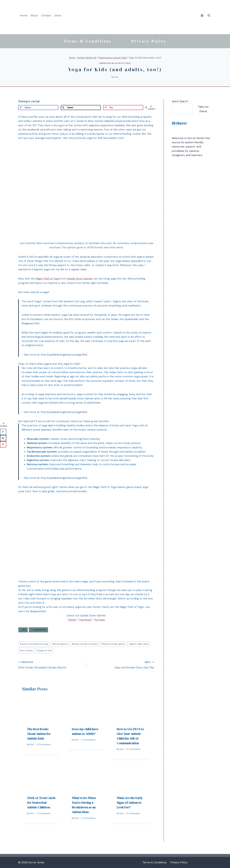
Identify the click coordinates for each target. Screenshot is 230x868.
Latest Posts (40, 630)
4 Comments (133, 813)
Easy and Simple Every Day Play (121, 665)
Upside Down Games (80, 279)
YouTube (100, 620)
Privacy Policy (149, 41)
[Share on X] (81, 108)
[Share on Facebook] (38, 108)
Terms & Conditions (88, 41)
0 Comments (44, 744)
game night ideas (139, 644)
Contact (46, 15)
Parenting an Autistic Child (115, 63)
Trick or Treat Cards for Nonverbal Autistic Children (41, 803)
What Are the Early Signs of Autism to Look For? (130, 803)
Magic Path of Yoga (48, 279)
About (34, 15)
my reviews (26, 651)
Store (58, 15)
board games (60, 644)
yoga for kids (44, 651)
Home (24, 15)
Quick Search (180, 101)
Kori (116, 77)
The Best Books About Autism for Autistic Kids (39, 734)
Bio (24, 630)
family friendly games (113, 644)
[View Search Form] (209, 15)
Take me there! (203, 109)
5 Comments (44, 813)
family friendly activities (85, 644)
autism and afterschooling (34, 644)
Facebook (85, 620)
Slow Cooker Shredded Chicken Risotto (51, 665)
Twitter (72, 620)
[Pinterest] (202, 15)
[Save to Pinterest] (123, 108)
